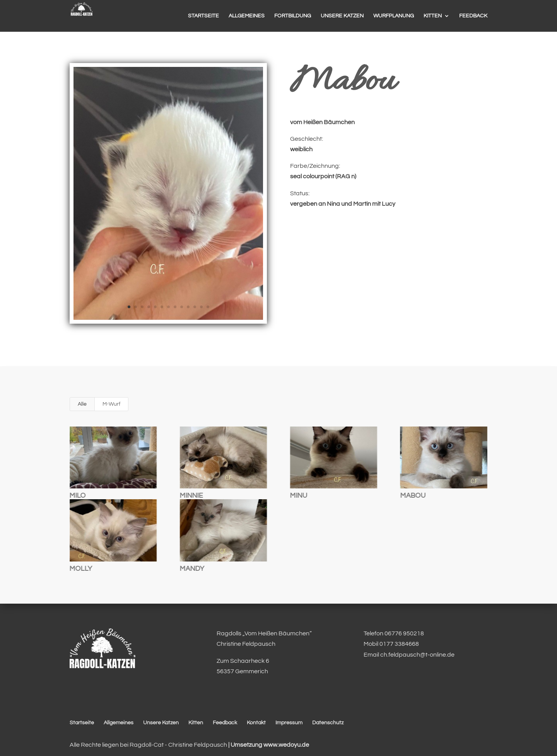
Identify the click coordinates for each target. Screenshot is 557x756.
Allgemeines (119, 723)
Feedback (225, 723)
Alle (82, 404)
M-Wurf (111, 404)
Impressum (289, 723)
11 (195, 307)
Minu (298, 496)
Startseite (82, 723)
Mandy (192, 569)
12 (201, 307)
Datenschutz (328, 723)
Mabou (413, 496)
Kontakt (256, 723)
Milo (77, 496)
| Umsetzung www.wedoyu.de (268, 745)
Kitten (196, 723)
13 (208, 307)
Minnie (191, 496)
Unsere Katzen (161, 723)
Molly (80, 569)
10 (188, 307)
